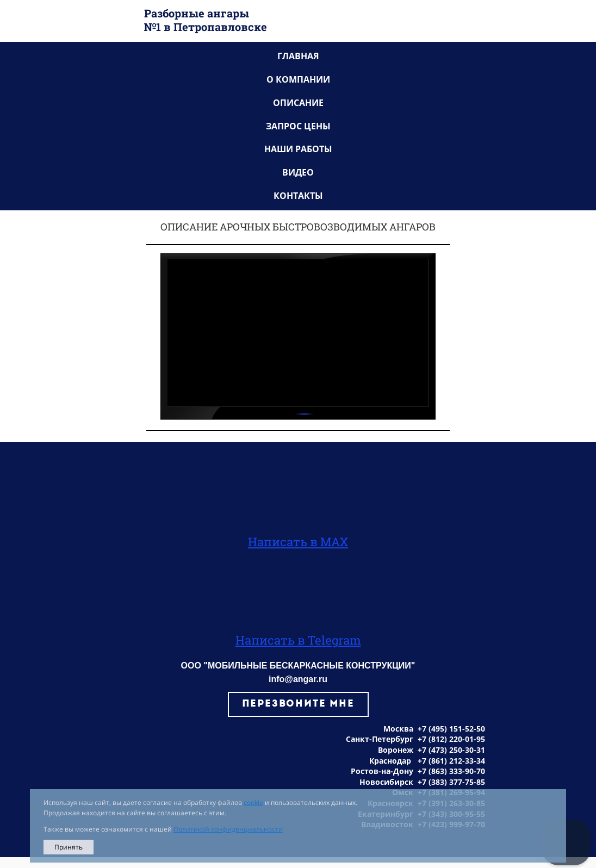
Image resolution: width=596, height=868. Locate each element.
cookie (253, 803)
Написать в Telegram (298, 640)
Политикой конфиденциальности (228, 829)
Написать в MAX (298, 542)
